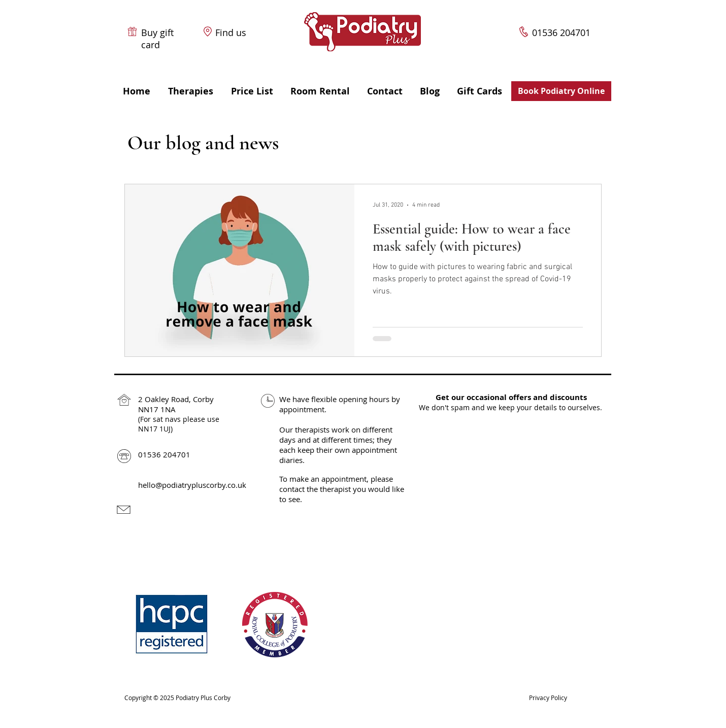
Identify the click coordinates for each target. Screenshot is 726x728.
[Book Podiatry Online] (561, 91)
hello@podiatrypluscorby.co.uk (192, 485)
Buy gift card (157, 39)
